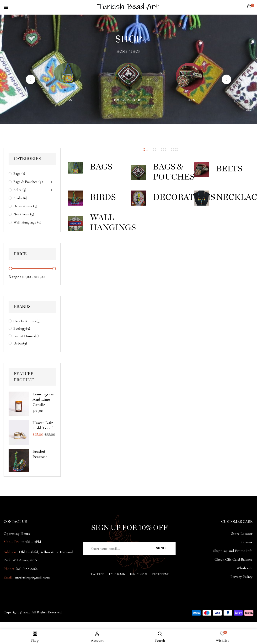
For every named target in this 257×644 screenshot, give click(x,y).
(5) (35, 206)
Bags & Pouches (129, 100)
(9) (41, 182)
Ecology (20, 328)
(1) (23, 174)
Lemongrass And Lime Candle (43, 399)
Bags (68, 100)
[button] (249, 9)
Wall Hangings (25, 222)
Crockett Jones (25, 321)
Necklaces (21, 214)
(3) (24, 190)
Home (122, 51)
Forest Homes (24, 336)
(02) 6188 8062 (27, 569)
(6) (25, 198)
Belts (190, 100)
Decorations (23, 206)
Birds (18, 198)
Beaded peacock (40, 454)
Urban (18, 343)
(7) (39, 222)
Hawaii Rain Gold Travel (43, 425)
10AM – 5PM (31, 542)
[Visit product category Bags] (68, 76)
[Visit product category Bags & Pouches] (129, 76)
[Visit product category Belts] (190, 76)
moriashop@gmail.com (32, 577)
